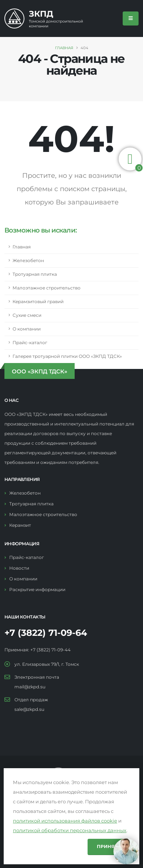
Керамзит (20, 525)
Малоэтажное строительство (47, 288)
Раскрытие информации (37, 590)
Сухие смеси (27, 315)
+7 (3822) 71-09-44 (50, 650)
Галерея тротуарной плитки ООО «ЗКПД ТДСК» (67, 356)
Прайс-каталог (30, 343)
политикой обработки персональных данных (70, 830)
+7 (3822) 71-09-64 (46, 633)
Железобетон (28, 261)
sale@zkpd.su (29, 709)
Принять (109, 847)
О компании (27, 329)
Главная (64, 48)
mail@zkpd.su (30, 687)
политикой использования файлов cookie (65, 821)
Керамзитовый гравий (38, 302)
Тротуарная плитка (35, 274)
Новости (19, 568)
